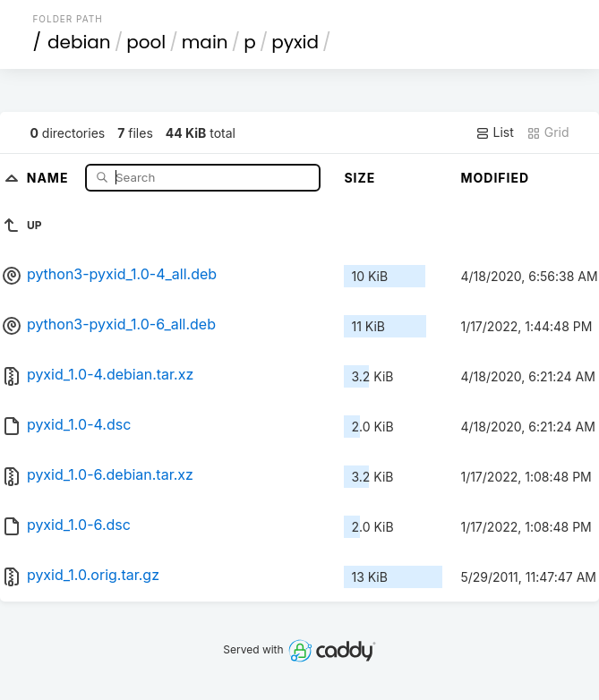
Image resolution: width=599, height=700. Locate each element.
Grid (548, 132)
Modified (495, 178)
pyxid (295, 42)
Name (50, 177)
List (495, 132)
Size (359, 178)
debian (79, 42)
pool (146, 42)
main (205, 42)
